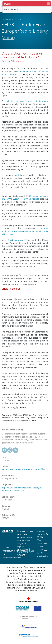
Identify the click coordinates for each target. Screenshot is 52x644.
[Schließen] (48, 4)
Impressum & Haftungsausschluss (18, 551)
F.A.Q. (5, 554)
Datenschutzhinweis (12, 558)
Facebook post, (15, 240)
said (17, 175)
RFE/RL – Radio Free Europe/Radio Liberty (22, 469)
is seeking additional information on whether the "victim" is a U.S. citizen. (25, 231)
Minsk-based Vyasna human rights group (27, 101)
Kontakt (6, 547)
